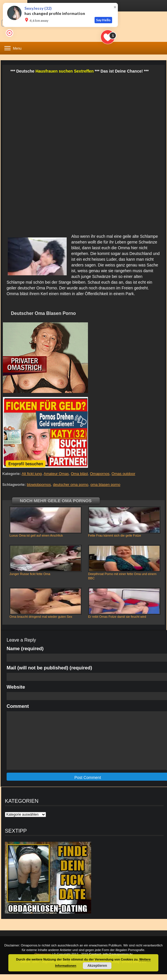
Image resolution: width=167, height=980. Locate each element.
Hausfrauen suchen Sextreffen (64, 71)
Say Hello (103, 20)
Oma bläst (79, 474)
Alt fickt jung (32, 474)
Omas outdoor (123, 474)
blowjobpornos (39, 485)
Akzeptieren (97, 966)
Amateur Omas (56, 474)
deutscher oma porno (71, 485)
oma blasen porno (105, 485)
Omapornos (100, 474)
